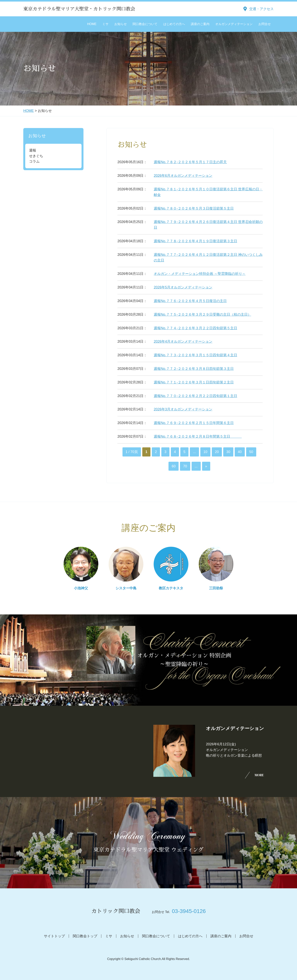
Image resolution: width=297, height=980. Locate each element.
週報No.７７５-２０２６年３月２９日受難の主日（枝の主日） (202, 314)
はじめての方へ (174, 24)
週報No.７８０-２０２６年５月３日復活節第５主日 (194, 208)
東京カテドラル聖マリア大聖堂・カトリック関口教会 (79, 9)
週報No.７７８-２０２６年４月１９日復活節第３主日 (195, 241)
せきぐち (36, 156)
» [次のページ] (206, 466)
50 (251, 452)
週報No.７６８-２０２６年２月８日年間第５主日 (198, 436)
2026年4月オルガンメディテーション (183, 341)
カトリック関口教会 (116, 911)
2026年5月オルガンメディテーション (183, 287)
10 (205, 452)
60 (174, 466)
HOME (92, 24)
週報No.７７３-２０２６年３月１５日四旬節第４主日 (195, 355)
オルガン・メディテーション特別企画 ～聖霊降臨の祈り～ (200, 274)
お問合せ (265, 24)
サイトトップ (54, 936)
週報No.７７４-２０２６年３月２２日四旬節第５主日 (195, 328)
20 (217, 452)
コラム (34, 161)
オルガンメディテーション (234, 24)
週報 (33, 150)
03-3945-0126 (189, 911)
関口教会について (145, 24)
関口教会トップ (85, 936)
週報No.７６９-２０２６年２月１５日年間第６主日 (194, 423)
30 (228, 452)
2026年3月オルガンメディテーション (183, 409)
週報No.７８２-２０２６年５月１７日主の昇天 (190, 162)
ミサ (105, 24)
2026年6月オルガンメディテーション (183, 176)
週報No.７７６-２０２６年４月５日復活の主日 (190, 301)
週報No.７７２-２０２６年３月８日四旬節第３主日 (194, 369)
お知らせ (121, 24)
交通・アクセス (261, 9)
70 (185, 466)
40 (240, 452)
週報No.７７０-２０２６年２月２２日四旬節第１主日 (195, 396)
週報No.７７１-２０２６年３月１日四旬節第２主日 (194, 382)
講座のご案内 (200, 24)
